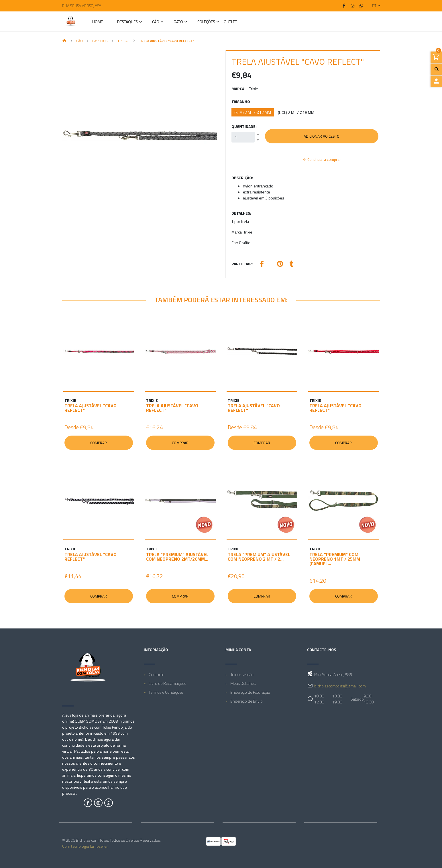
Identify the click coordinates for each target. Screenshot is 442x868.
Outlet (230, 22)
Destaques (127, 22)
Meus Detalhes (243, 683)
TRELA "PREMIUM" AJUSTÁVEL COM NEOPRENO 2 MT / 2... (259, 557)
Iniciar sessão (242, 674)
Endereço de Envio (246, 701)
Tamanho (241, 101)
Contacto (157, 674)
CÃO (156, 22)
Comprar (99, 443)
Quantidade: (244, 126)
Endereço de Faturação (250, 692)
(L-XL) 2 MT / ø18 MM (296, 112)
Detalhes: (241, 213)
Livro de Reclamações (167, 683)
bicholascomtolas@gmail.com (340, 686)
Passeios (100, 41)
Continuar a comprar (322, 159)
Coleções (206, 22)
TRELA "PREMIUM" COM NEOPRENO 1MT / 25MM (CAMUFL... (335, 559)
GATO (178, 22)
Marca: (238, 89)
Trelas (123, 41)
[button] (374, 6)
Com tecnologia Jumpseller (85, 846)
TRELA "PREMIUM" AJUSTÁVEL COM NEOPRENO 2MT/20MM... (177, 557)
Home (98, 22)
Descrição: (242, 178)
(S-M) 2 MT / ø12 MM (253, 112)
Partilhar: (242, 264)
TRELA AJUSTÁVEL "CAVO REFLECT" (91, 408)
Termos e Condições (166, 692)
